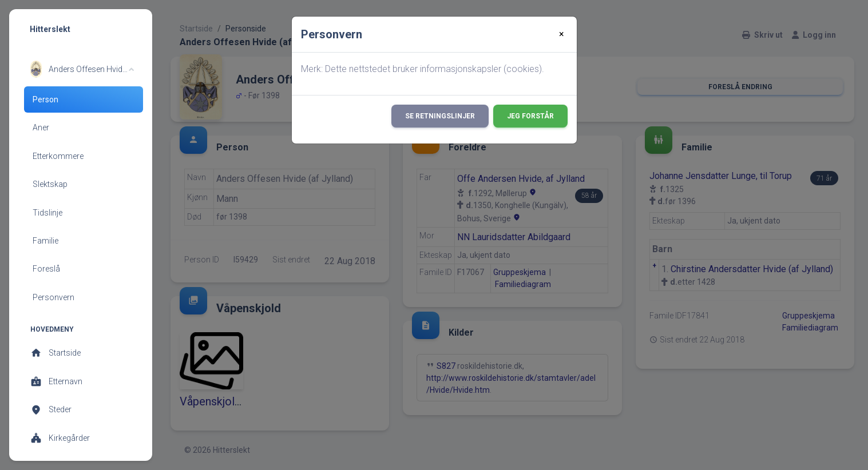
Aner (41, 128)
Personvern (53, 297)
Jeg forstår (530, 116)
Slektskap (50, 184)
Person (45, 99)
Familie (45, 241)
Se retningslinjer (440, 116)
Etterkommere (58, 156)
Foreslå (46, 269)
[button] (82, 69)
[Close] (562, 34)
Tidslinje (47, 213)
